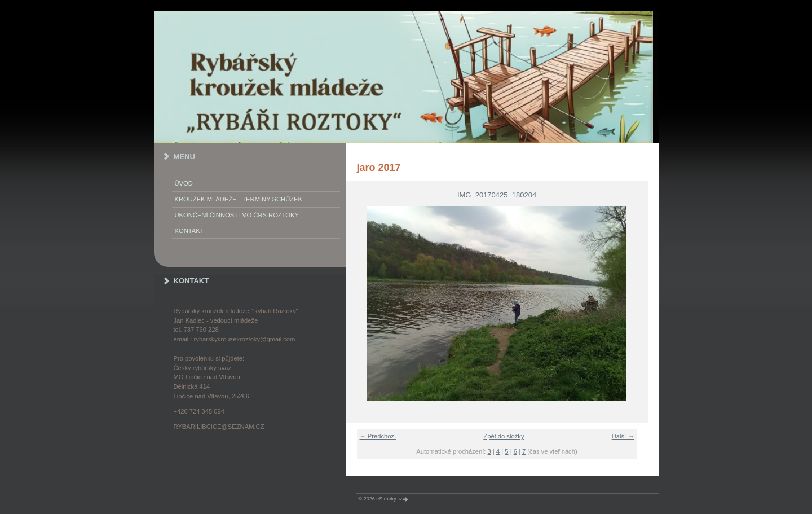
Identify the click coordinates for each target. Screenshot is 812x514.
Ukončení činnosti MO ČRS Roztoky (237, 215)
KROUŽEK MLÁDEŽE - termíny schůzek (239, 199)
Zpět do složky (504, 436)
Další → (623, 436)
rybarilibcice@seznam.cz (219, 427)
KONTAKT (189, 231)
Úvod (184, 183)
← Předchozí (378, 436)
